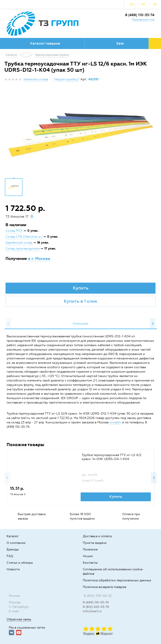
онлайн (115, 422)
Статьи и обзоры (20, 563)
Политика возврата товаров (105, 587)
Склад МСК (14, 231)
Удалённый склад (19, 243)
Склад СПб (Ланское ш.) (24, 237)
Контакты (90, 563)
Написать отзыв (36, 79)
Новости (13, 569)
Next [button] (153, 324)
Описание (80, 324)
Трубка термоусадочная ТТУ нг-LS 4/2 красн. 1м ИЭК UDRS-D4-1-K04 (112, 457)
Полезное (90, 549)
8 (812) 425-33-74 (96, 607)
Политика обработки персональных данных (117, 580)
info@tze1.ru (92, 611)
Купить (81, 288)
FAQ (10, 556)
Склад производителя (23, 249)
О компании (16, 543)
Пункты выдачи (95, 543)
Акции (88, 556)
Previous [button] (8, 324)
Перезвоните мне (143, 20)
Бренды (13, 549)
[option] (80, 134)
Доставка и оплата (97, 536)
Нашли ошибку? (67, 79)
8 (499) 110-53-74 (140, 15)
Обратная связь (19, 619)
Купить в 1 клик (81, 301)
